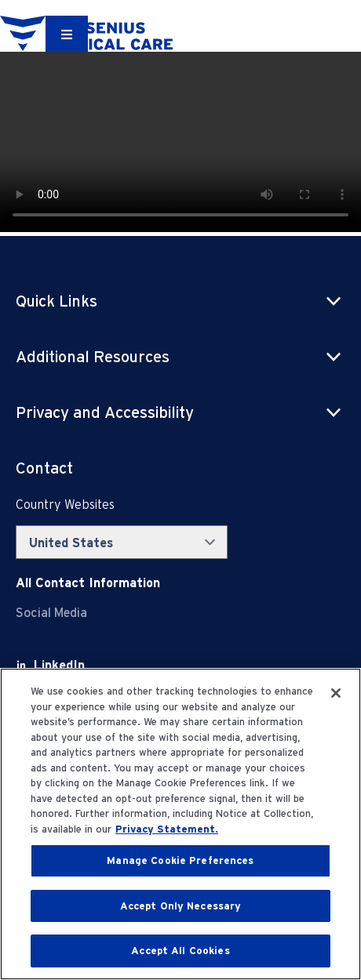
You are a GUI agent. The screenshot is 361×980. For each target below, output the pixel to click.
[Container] (67, 34)
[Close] (336, 693)
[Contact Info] (88, 583)
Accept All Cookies (180, 951)
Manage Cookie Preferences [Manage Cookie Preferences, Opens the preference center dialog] (180, 860)
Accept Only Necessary (181, 906)
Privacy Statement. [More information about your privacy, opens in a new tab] (167, 829)
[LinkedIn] (59, 665)
